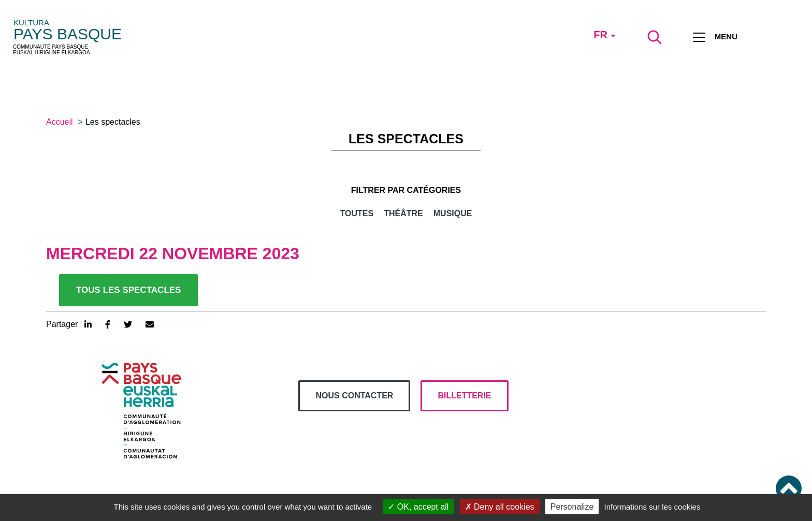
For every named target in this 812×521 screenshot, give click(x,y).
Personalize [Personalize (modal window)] (572, 507)
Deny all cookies (500, 507)
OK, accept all (418, 507)
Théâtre (403, 213)
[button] (789, 488)
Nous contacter (354, 396)
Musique (453, 213)
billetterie (464, 396)
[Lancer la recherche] (655, 37)
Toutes (357, 213)
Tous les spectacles (128, 290)
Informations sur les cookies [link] (652, 507)
